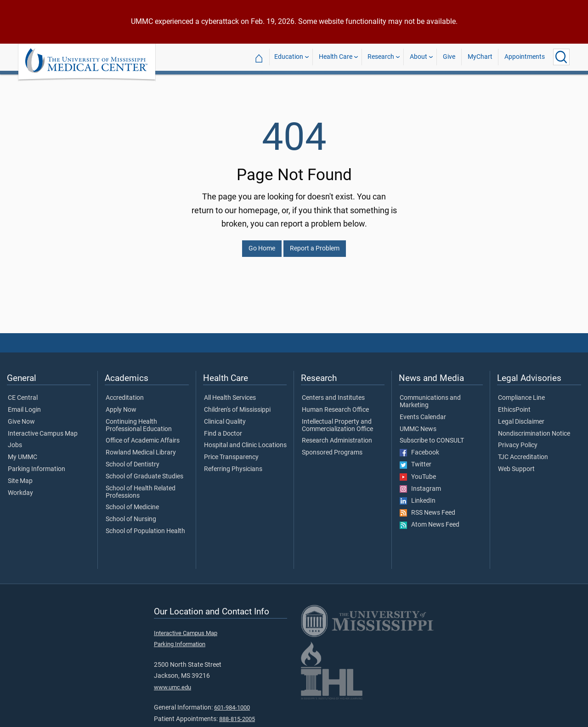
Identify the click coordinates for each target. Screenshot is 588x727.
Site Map (20, 476)
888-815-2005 (237, 713)
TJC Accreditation (523, 452)
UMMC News (418, 424)
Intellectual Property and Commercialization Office (337, 420)
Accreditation (125, 392)
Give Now (21, 416)
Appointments (525, 57)
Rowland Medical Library (141, 447)
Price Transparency (231, 452)
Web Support (516, 464)
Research (381, 57)
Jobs (15, 440)
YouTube (418, 471)
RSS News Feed (427, 507)
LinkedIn (418, 495)
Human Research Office (335, 404)
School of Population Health (145, 526)
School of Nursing (131, 514)
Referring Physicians (233, 464)
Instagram (420, 483)
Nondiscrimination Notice (534, 428)
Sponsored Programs (332, 447)
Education (289, 57)
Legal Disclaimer (521, 416)
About (418, 57)
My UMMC (23, 452)
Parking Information (37, 464)
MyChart (480, 57)
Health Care (336, 57)
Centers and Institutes (333, 392)
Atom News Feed (430, 519)
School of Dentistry (133, 459)
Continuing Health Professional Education (139, 420)
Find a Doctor (223, 428)
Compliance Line (521, 392)
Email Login (24, 404)
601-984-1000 (232, 702)
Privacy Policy (518, 440)
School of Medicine (132, 502)
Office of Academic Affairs (143, 435)
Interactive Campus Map (43, 428)
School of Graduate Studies (144, 471)
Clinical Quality (225, 416)
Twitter (416, 459)
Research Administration (337, 435)
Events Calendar (423, 412)
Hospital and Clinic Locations (245, 440)
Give (449, 57)
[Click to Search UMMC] (561, 57)
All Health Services (230, 392)
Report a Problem (315, 243)
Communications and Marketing (430, 396)
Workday (20, 488)
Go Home (262, 243)
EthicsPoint (514, 404)
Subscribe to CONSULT (432, 435)
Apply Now (121, 404)
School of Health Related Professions (141, 487)
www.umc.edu (172, 682)
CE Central (23, 392)
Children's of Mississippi (237, 404)
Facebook (419, 447)
